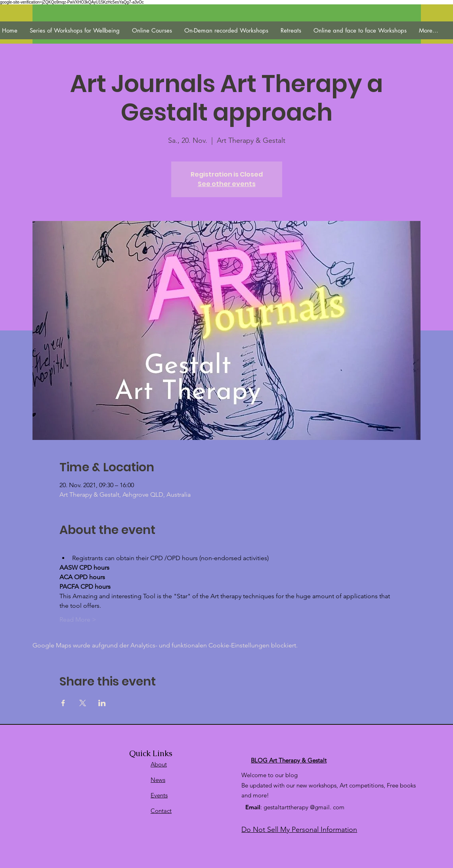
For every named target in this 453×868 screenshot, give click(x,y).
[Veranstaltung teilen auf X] (83, 703)
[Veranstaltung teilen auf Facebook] (63, 703)
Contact (161, 811)
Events (159, 795)
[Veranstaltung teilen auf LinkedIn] (102, 703)
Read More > (78, 619)
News (158, 780)
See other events (227, 184)
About (159, 764)
